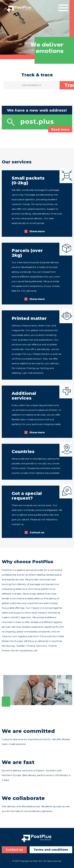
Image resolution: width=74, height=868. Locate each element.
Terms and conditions (51, 850)
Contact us (14, 850)
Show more (37, 231)
